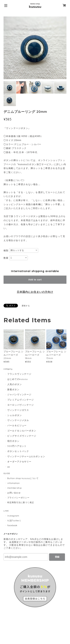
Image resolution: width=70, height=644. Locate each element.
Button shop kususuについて (23, 478)
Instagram (13, 516)
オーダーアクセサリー (19, 462)
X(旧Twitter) (14, 521)
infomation (14, 483)
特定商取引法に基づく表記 (21, 502)
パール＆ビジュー (17, 425)
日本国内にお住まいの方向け (35, 292)
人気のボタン (15, 384)
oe (9, 467)
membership (15, 488)
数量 (6, 258)
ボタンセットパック (18, 451)
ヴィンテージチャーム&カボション (26, 456)
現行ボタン (13, 441)
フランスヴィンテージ (19, 374)
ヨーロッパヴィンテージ (21, 405)
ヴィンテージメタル (18, 420)
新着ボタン (13, 389)
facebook (12, 525)
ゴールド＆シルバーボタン (22, 431)
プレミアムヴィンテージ (21, 400)
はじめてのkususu (18, 379)
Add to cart (35, 280)
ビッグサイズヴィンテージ (22, 436)
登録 (57, 557)
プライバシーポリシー (18, 498)
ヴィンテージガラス (18, 410)
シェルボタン (15, 415)
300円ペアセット (17, 446)
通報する (26, 306)
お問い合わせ (14, 493)
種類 (6, 251)
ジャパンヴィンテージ (19, 394)
